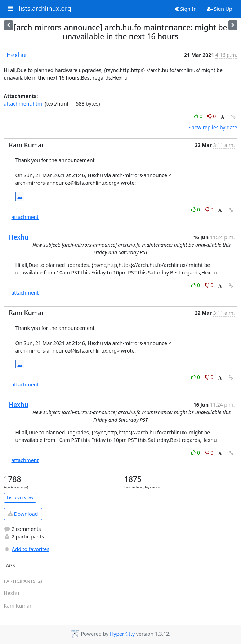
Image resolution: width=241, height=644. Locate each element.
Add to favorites (27, 549)
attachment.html (24, 104)
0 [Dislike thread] (212, 116)
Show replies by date (213, 127)
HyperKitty (122, 634)
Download (23, 514)
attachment (25, 217)
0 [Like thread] (199, 116)
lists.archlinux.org (45, 9)
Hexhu (16, 55)
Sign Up (220, 9)
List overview (20, 498)
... (20, 196)
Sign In (186, 9)
